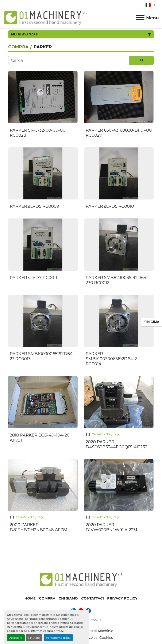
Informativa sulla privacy (47, 631)
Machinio (106, 631)
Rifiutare (34, 638)
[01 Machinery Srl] (81, 579)
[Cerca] (69, 60)
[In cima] (152, 322)
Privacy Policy (122, 598)
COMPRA (47, 598)
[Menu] (140, 18)
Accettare (16, 638)
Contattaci (92, 598)
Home (30, 598)
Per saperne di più (58, 638)
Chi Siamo (68, 598)
